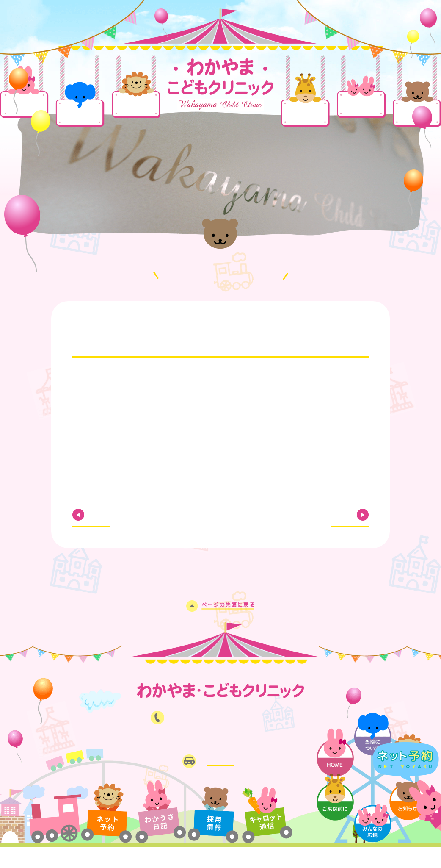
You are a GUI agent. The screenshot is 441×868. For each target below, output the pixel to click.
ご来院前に (305, 113)
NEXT (340, 515)
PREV (102, 515)
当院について (80, 113)
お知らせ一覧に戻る (220, 513)
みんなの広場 (361, 104)
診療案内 (136, 105)
